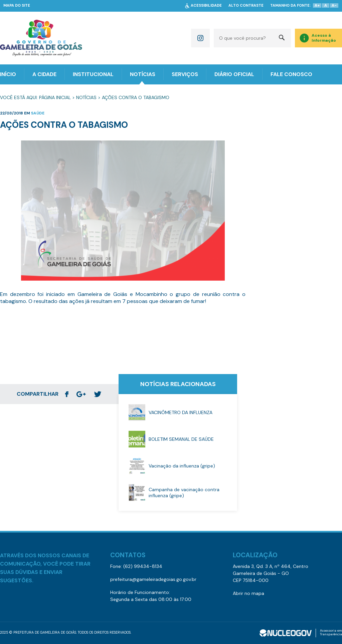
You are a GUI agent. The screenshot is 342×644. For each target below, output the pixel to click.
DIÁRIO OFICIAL (234, 74)
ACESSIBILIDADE (206, 6)
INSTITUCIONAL (93, 74)
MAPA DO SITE (17, 6)
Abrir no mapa (248, 593)
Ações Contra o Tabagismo (136, 97)
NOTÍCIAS (143, 74)
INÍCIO (8, 74)
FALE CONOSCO (291, 74)
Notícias (86, 97)
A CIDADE (44, 74)
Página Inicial (55, 97)
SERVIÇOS (185, 74)
